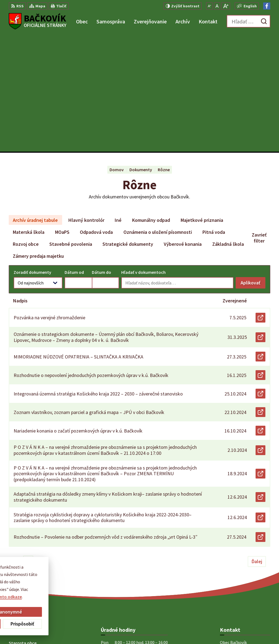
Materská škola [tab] (29, 114)
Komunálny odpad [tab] (151, 102)
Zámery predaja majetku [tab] (38, 138)
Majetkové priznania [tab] (202, 102)
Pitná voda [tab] (214, 114)
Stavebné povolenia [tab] (71, 126)
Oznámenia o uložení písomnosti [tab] (158, 114)
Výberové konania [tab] (183, 126)
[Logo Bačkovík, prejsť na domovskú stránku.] (38, 21)
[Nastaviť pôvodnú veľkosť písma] (217, 6)
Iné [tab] (118, 102)
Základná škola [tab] (228, 126)
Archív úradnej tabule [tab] (35, 102)
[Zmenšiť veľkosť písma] (209, 6)
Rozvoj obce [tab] (26, 126)
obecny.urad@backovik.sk (245, 577)
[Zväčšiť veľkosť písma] (226, 6)
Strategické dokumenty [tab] (128, 126)
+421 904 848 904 (235, 570)
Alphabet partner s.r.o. (80, 629)
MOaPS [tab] (62, 114)
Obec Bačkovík (150, 629)
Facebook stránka (237, 583)
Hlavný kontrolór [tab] (86, 102)
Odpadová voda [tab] (96, 114)
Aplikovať (253, 166)
